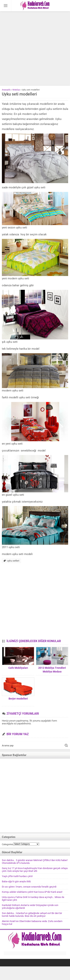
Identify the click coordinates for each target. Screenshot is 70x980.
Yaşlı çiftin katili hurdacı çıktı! (17, 876)
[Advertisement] (35, 49)
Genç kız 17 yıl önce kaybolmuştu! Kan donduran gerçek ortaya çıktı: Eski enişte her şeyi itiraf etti (35, 870)
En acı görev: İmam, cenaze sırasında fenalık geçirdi (29, 887)
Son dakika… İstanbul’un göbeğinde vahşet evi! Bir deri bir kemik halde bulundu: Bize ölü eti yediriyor (32, 915)
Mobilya (16, 90)
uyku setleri (13, 561)
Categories (8, 844)
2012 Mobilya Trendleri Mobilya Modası (52, 670)
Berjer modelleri (18, 699)
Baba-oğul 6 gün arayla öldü (16, 881)
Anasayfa (6, 90)
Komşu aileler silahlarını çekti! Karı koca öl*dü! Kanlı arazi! (32, 892)
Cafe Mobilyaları (18, 668)
